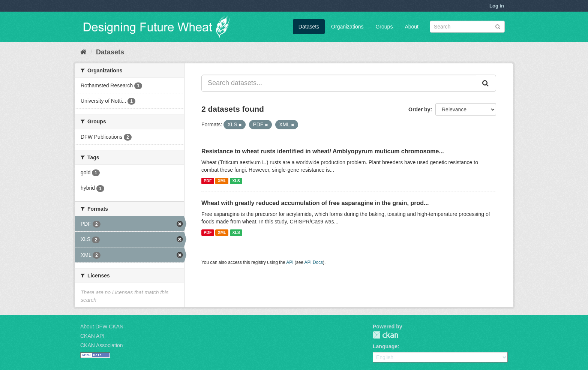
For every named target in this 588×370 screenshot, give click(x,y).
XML (222, 181)
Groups (384, 27)
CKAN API (92, 336)
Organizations (347, 27)
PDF (208, 181)
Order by (419, 109)
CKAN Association (102, 345)
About (412, 27)
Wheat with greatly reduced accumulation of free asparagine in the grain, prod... (315, 203)
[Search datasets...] (339, 83)
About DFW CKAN (102, 327)
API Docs (314, 262)
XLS (236, 181)
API (290, 262)
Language (385, 346)
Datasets (309, 27)
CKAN (385, 335)
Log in (497, 6)
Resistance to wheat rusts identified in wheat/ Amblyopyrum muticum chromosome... (323, 151)
